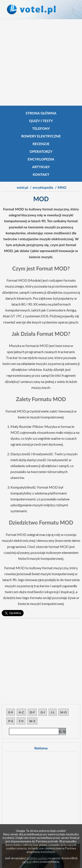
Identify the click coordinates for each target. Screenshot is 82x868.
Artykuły (41, 167)
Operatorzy (41, 151)
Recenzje (41, 144)
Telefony (41, 128)
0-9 (11, 712)
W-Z (32, 721)
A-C (21, 712)
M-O (64, 712)
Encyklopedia (41, 159)
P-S (11, 721)
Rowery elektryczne (41, 136)
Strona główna (41, 113)
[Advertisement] (41, 62)
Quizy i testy (41, 121)
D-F (32, 712)
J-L (53, 712)
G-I (43, 712)
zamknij (27, 862)
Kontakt (41, 174)
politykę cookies (37, 858)
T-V (21, 721)
